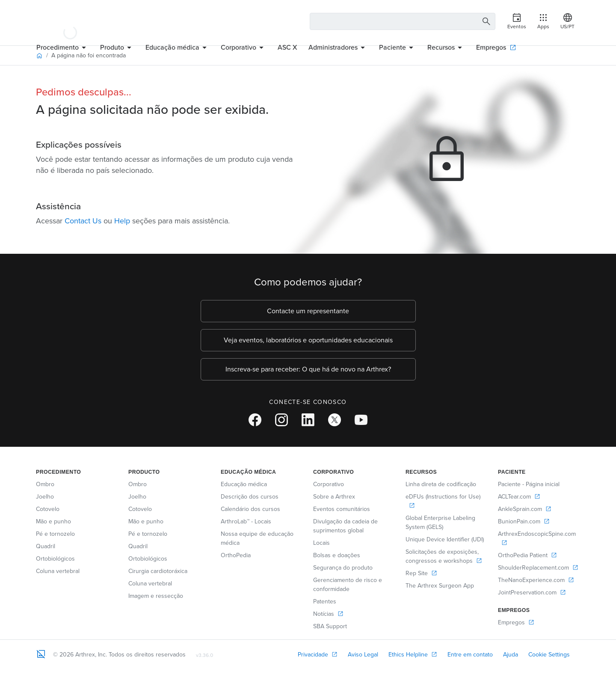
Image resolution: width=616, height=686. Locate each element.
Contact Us (83, 221)
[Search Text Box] (403, 21)
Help (122, 221)
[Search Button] (485, 22)
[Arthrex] (70, 21)
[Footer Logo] (41, 654)
